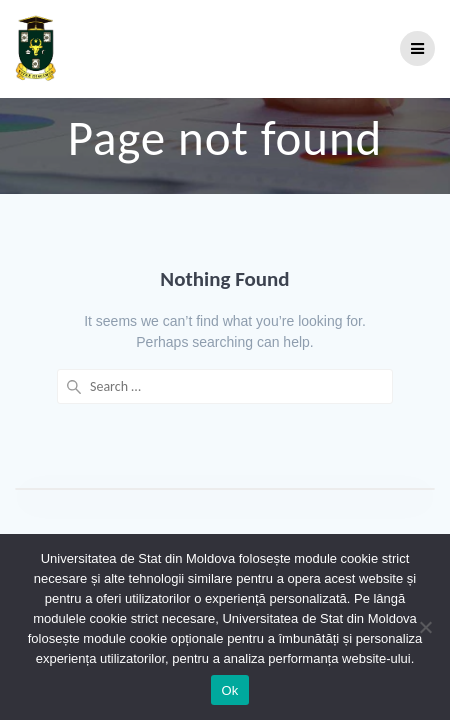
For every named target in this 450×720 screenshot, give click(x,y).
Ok (229, 690)
